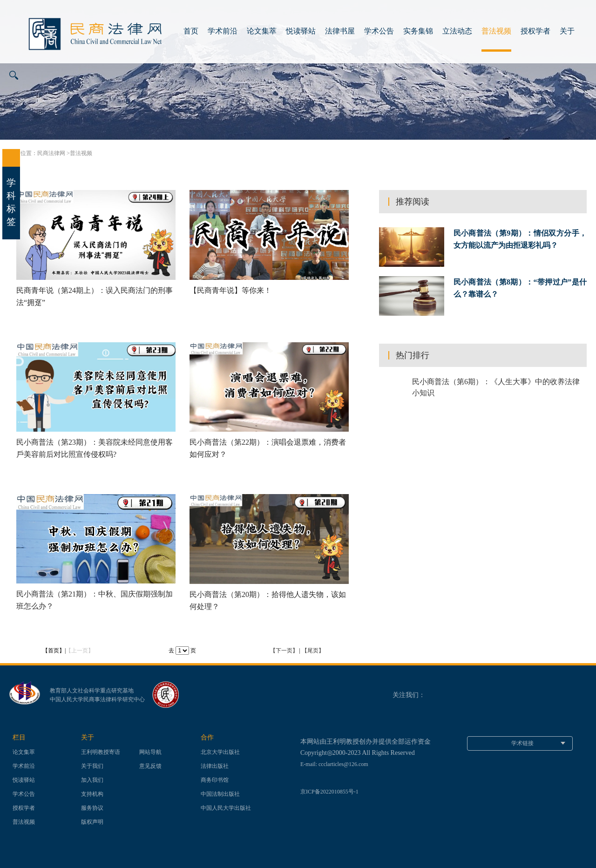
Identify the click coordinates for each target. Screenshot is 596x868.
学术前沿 (223, 31)
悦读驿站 (301, 31)
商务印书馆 (215, 780)
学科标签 (11, 188)
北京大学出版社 (220, 752)
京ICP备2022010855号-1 (329, 792)
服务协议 (92, 808)
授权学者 (535, 31)
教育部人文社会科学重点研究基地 (92, 691)
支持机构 (92, 794)
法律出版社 (215, 766)
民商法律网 (51, 153)
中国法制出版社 (220, 794)
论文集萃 (262, 31)
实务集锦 (418, 31)
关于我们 (92, 766)
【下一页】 (284, 651)
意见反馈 (150, 766)
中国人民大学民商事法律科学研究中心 (97, 699)
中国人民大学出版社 (226, 808)
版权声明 (92, 822)
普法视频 (496, 31)
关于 (567, 31)
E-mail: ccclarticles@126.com (334, 764)
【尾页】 (313, 651)
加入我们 (92, 780)
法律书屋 (340, 31)
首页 (191, 31)
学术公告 (379, 31)
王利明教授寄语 (101, 752)
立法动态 (457, 31)
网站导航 (150, 752)
